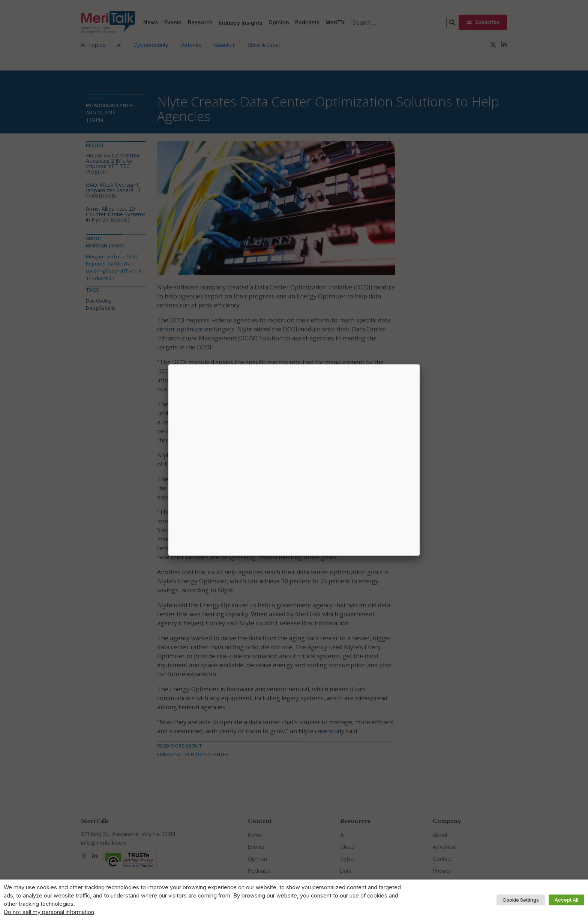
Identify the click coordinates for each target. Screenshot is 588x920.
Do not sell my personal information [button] (49, 912)
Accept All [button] (566, 900)
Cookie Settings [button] (521, 900)
